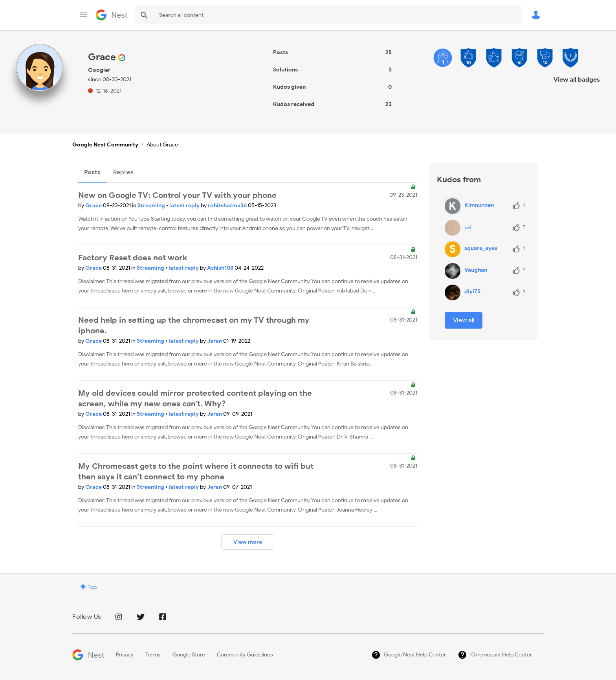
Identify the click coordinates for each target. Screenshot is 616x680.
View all (464, 320)
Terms (153, 655)
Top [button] (92, 587)
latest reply (185, 206)
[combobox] (329, 15)
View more (248, 542)
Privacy (125, 655)
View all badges (577, 80)
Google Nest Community (112, 15)
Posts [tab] (92, 172)
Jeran (215, 341)
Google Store (189, 655)
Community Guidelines (245, 655)
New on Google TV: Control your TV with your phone (177, 195)
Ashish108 (221, 268)
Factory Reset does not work (133, 258)
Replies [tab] (123, 172)
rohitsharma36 (228, 206)
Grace (94, 206)
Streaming (152, 206)
